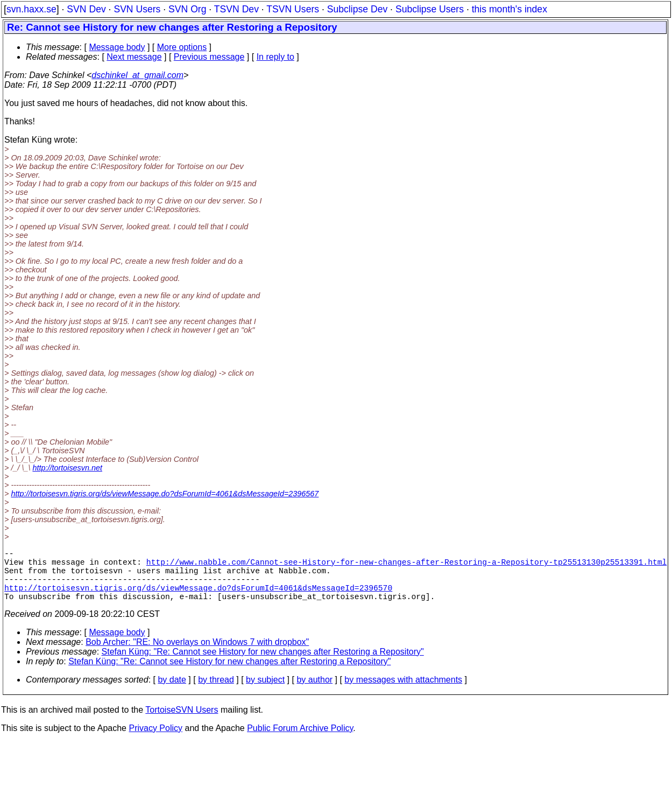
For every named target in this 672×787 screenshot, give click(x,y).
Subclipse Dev (357, 9)
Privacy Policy (155, 741)
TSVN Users (293, 9)
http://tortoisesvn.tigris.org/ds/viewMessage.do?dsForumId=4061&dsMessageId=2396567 (165, 494)
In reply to (275, 57)
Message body (117, 47)
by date (172, 693)
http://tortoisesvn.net (67, 468)
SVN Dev (86, 9)
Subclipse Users (430, 9)
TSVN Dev (236, 9)
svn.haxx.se (31, 9)
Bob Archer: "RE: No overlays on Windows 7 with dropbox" (197, 655)
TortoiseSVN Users (182, 723)
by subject (265, 693)
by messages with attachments (403, 693)
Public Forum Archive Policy (300, 741)
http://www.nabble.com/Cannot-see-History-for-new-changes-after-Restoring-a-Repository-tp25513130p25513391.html (406, 566)
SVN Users (137, 9)
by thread (216, 693)
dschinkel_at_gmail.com (137, 75)
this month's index (510, 9)
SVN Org (187, 9)
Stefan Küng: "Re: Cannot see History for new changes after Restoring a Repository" (263, 665)
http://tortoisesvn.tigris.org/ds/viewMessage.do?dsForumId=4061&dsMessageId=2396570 (198, 598)
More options (182, 47)
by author (314, 693)
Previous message (209, 57)
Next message (134, 57)
